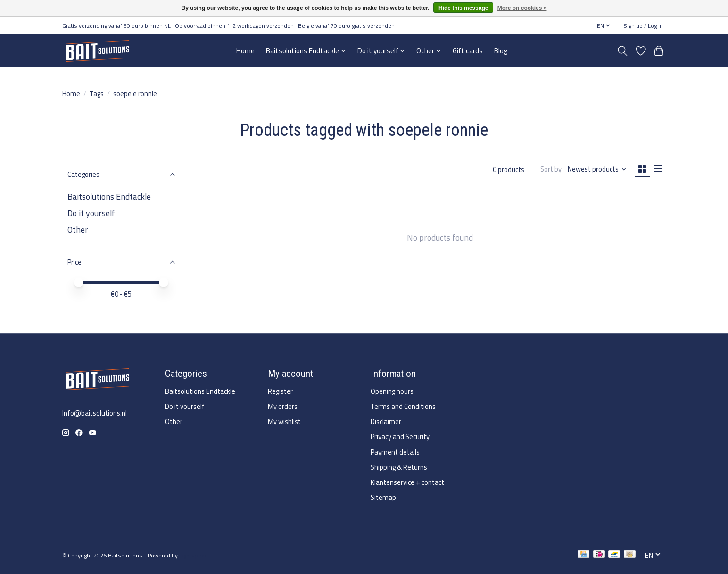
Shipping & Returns (399, 467)
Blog (501, 51)
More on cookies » (522, 8)
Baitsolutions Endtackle (109, 196)
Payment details (395, 452)
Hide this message (463, 8)
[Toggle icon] (623, 51)
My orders (283, 406)
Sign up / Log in (643, 26)
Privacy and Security (400, 437)
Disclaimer (386, 421)
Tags (97, 94)
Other (78, 229)
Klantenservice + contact (407, 482)
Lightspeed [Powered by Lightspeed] (194, 555)
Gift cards (468, 51)
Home (245, 51)
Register (280, 391)
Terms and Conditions (403, 406)
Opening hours (392, 391)
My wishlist (284, 421)
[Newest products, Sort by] (596, 170)
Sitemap (383, 497)
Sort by (550, 170)
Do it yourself (91, 213)
